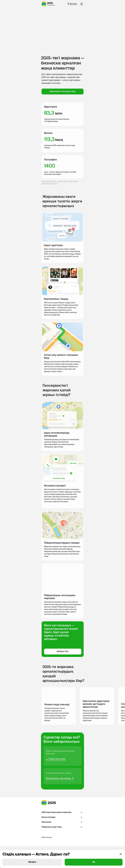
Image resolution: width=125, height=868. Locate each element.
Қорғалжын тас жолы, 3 (60, 779)
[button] (82, 4)
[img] (44, 842)
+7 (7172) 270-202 (56, 760)
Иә (94, 862)
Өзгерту (32, 862)
